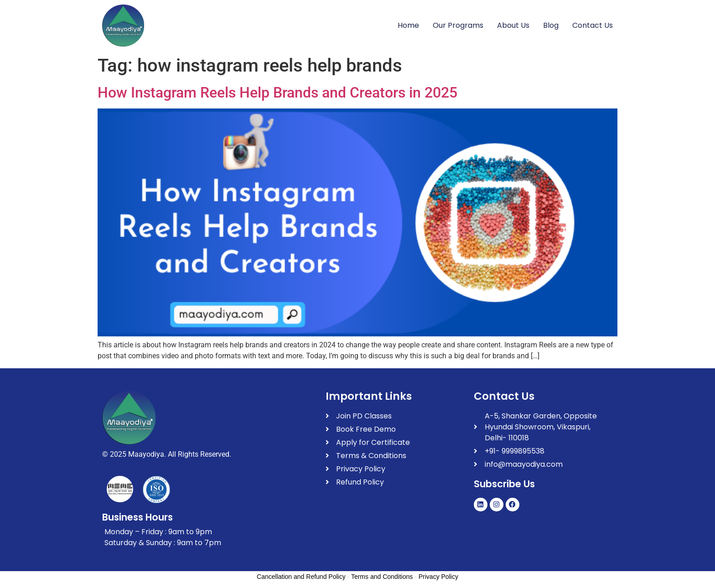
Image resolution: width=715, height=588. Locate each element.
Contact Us (593, 25)
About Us (513, 25)
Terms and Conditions (382, 577)
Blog (551, 25)
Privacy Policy (438, 577)
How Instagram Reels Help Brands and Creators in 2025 (277, 93)
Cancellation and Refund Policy (301, 577)
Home (408, 25)
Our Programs (458, 25)
